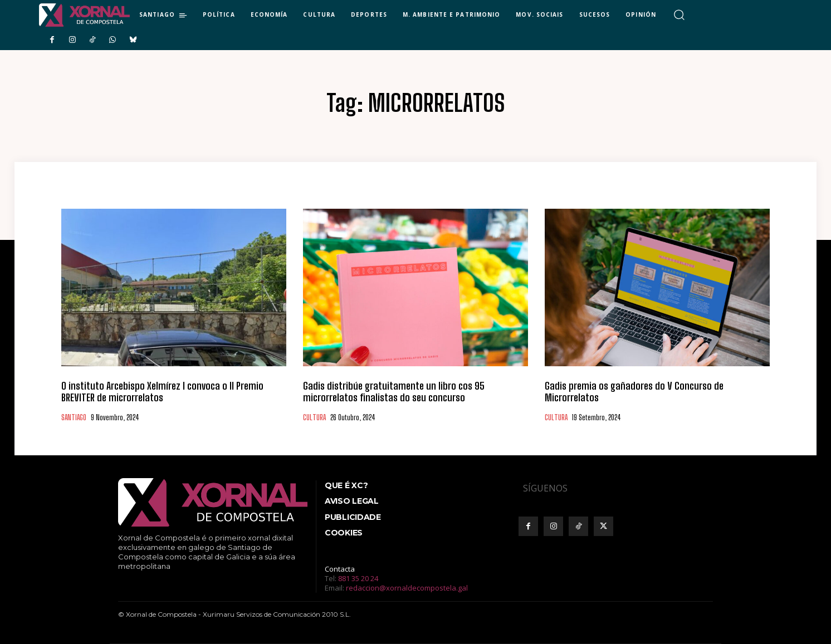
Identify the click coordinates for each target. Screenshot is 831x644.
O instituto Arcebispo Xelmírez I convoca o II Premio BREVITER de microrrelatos (162, 392)
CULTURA (314, 418)
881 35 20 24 (358, 578)
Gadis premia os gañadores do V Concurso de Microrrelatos (634, 392)
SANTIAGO (74, 418)
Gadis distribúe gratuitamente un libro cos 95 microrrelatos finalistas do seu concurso (394, 392)
